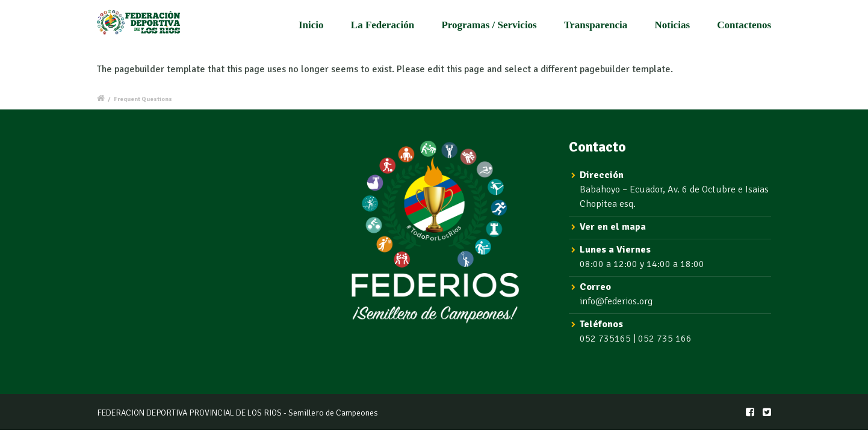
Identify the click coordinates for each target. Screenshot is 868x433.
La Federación (383, 25)
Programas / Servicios (489, 25)
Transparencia (596, 25)
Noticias (672, 25)
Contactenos (744, 25)
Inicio (311, 25)
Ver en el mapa (613, 227)
